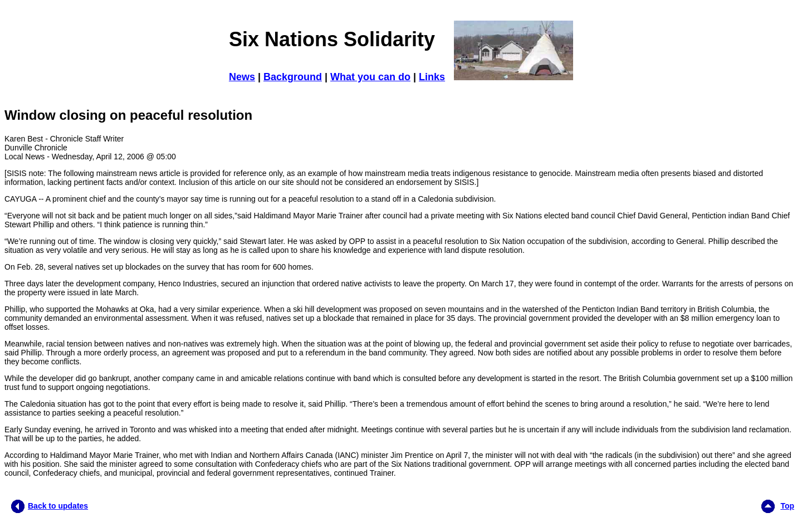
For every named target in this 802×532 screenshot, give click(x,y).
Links (432, 77)
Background (293, 77)
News (242, 77)
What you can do (370, 77)
